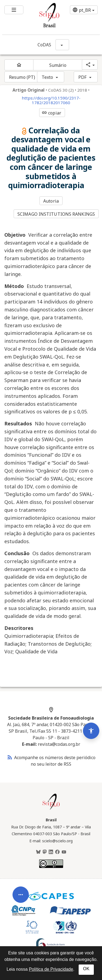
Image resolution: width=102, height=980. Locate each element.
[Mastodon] (45, 852)
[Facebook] (57, 852)
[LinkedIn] (51, 852)
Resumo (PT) (22, 77)
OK (86, 969)
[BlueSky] (38, 852)
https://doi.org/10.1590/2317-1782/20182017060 (51, 100)
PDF (82, 77)
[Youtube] (64, 852)
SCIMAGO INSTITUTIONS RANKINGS (56, 214)
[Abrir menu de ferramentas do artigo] (21, 912)
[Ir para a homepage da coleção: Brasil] (43, 17)
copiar (51, 113)
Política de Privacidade (51, 969)
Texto (47, 77)
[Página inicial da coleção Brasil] (51, 809)
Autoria (51, 201)
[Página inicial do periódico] (19, 65)
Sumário (58, 65)
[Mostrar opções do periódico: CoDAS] (62, 45)
